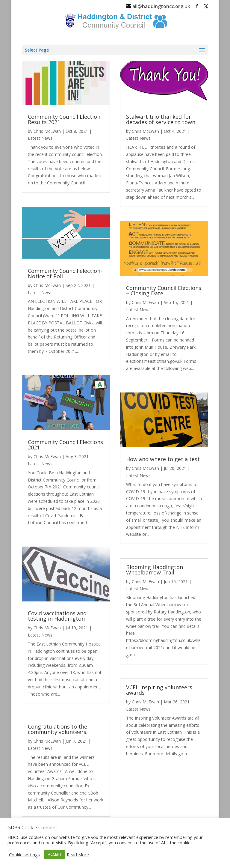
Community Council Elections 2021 (65, 445)
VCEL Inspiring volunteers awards (159, 690)
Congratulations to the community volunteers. (58, 729)
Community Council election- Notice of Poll (65, 273)
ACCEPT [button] (55, 854)
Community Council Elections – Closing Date (164, 291)
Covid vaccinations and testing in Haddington (57, 616)
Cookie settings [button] (24, 855)
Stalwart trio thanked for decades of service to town (161, 119)
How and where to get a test (163, 459)
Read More (78, 855)
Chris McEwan (47, 131)
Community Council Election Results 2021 (64, 119)
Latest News (40, 138)
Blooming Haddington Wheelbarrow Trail (155, 570)
